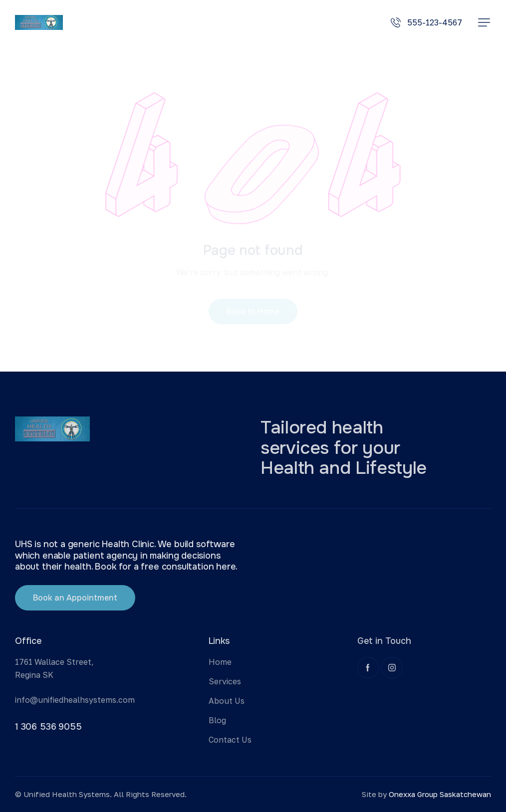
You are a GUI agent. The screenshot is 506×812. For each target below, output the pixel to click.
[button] (484, 22)
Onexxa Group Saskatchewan (440, 794)
